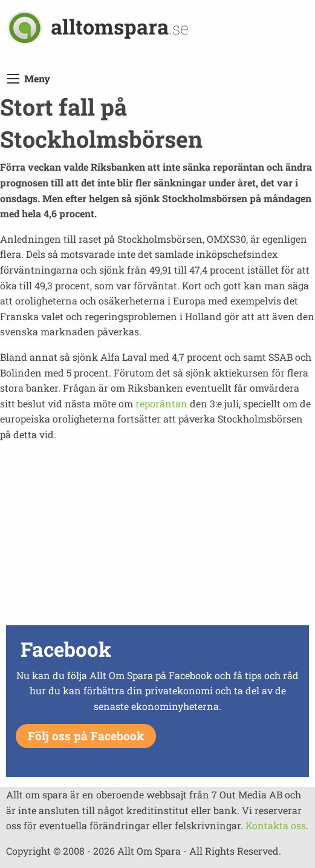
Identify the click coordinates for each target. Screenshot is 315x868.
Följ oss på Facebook (86, 736)
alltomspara (120, 26)
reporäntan (161, 403)
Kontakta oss (276, 825)
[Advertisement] (157, 537)
